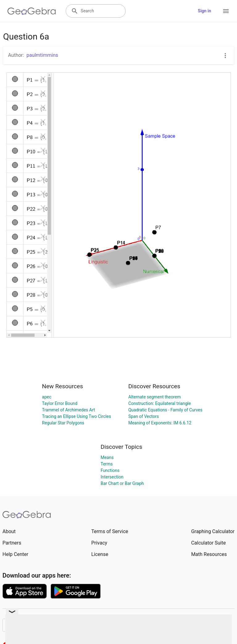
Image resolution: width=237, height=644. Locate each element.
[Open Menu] (226, 11)
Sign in (204, 11)
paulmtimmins (42, 55)
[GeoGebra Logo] (32, 11)
